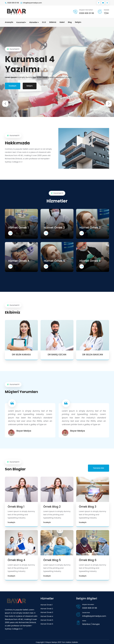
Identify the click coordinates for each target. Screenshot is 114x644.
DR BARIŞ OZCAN (57, 354)
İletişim (78, 22)
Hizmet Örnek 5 (54, 260)
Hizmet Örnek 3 (90, 227)
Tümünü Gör (99, 467)
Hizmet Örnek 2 (54, 227)
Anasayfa (9, 22)
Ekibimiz (53, 22)
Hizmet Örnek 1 (18, 227)
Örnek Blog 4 (17, 559)
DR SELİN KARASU (21, 354)
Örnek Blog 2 (52, 506)
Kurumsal (21, 22)
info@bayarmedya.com (94, 615)
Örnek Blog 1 (16, 506)
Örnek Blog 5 (52, 559)
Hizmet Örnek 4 (19, 260)
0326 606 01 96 (87, 13)
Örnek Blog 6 (88, 559)
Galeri (62, 22)
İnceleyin (13, 86)
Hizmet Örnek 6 (90, 260)
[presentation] (5, 102)
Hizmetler (34, 22)
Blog (70, 22)
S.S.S (44, 22)
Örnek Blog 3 (88, 506)
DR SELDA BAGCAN (93, 354)
